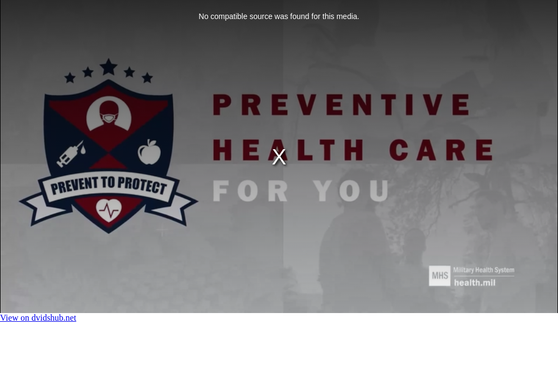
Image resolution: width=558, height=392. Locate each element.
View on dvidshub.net (38, 318)
